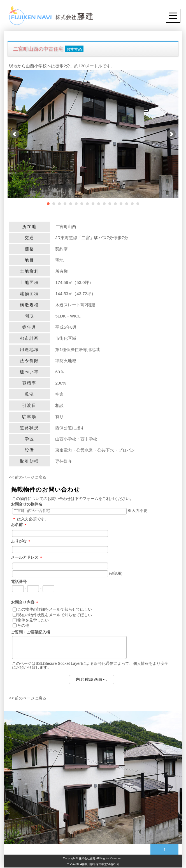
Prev (15, 134)
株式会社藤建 (87, 858)
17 (138, 204)
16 (132, 204)
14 (121, 204)
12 (110, 204)
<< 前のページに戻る (29, 477)
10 (99, 204)
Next (171, 134)
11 (104, 204)
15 (127, 204)
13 (115, 204)
